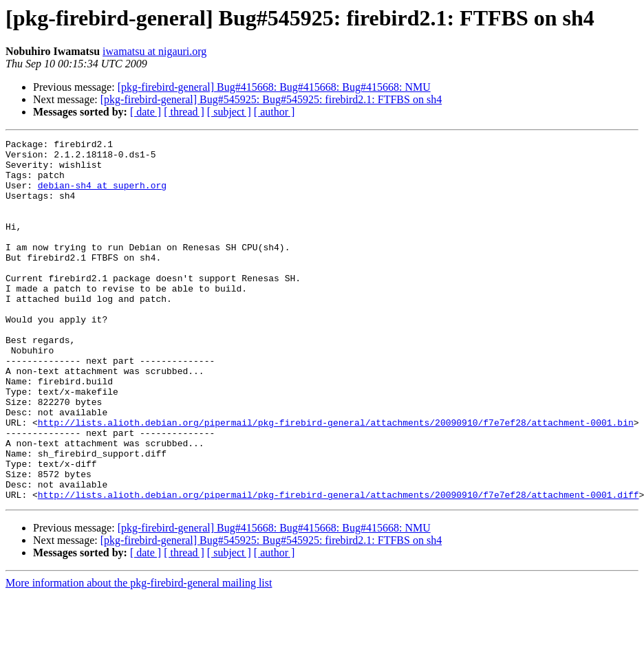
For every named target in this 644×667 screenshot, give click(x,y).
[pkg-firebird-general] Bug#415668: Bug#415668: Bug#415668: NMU (274, 87)
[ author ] (275, 112)
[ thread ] (184, 112)
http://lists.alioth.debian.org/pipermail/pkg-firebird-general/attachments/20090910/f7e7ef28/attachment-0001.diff (339, 567)
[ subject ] (229, 112)
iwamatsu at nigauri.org (154, 51)
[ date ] (146, 112)
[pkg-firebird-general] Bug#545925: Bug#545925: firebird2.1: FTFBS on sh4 (271, 99)
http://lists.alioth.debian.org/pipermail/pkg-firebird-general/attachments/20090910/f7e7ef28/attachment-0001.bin (336, 480)
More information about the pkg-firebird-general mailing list (139, 655)
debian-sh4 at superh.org (102, 195)
